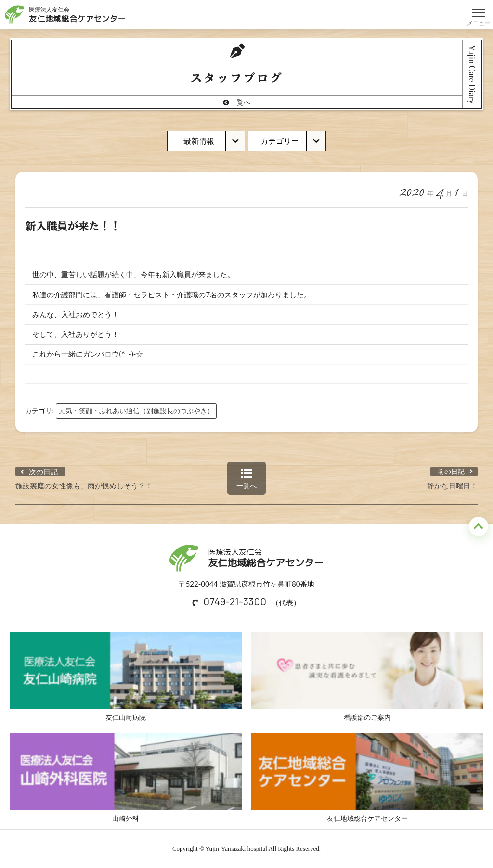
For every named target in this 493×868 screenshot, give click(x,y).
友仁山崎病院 (126, 677)
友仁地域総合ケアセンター (367, 778)
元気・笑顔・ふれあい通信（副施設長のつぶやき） (136, 411)
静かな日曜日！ (452, 485)
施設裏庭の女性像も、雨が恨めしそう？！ (84, 485)
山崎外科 (126, 778)
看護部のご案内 (367, 677)
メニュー (479, 8)
